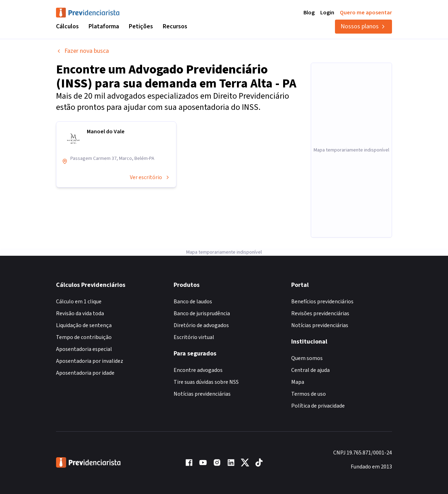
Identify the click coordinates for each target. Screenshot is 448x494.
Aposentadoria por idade (85, 373)
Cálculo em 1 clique (79, 302)
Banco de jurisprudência (202, 313)
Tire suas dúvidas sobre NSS (206, 382)
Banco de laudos (193, 302)
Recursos (175, 26)
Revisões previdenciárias (320, 313)
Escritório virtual (194, 337)
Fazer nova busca (82, 51)
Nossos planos (363, 26)
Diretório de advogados (201, 325)
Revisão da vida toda (80, 313)
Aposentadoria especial (84, 349)
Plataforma (104, 26)
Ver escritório (150, 177)
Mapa (298, 382)
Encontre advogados (198, 370)
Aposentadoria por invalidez (90, 361)
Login (327, 13)
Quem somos (307, 358)
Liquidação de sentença (84, 325)
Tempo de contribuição (84, 337)
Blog (309, 13)
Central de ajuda (310, 370)
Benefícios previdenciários (322, 302)
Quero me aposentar (366, 13)
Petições (141, 26)
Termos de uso (309, 394)
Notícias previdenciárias (202, 394)
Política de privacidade (318, 406)
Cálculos (67, 26)
